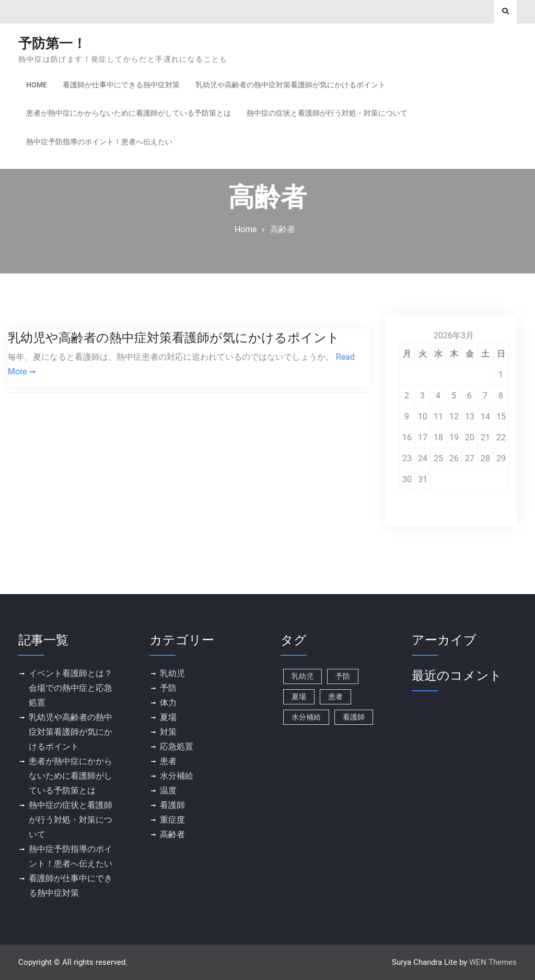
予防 (168, 688)
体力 (168, 703)
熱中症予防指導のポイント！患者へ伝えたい (99, 142)
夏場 (168, 717)
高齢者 (172, 834)
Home (37, 85)
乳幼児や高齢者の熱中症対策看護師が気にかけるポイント (290, 85)
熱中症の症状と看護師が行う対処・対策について (327, 113)
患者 (168, 761)
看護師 (172, 805)
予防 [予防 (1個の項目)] (343, 676)
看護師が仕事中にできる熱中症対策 (121, 85)
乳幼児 (172, 673)
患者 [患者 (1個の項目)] (335, 697)
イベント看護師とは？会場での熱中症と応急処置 (71, 688)
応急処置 (177, 747)
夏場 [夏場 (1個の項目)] (299, 697)
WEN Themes (493, 962)
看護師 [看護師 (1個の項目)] (354, 717)
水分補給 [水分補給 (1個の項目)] (306, 717)
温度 (168, 790)
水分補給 (177, 776)
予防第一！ (52, 43)
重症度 (172, 820)
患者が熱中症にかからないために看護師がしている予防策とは (129, 113)
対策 (168, 732)
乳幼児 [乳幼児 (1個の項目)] (303, 676)
